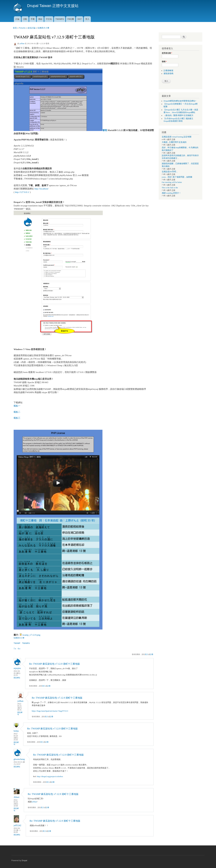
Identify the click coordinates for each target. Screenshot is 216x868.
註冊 (152, 654)
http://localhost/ (41, 189)
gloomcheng (19, 759)
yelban (22, 44)
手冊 (33, 19)
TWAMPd (60, 19)
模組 (40, 19)
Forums (22, 28)
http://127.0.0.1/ (22, 192)
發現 (105, 130)
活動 (25, 19)
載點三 (17, 418)
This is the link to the (170, 188)
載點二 (17, 412)
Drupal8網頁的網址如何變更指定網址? (180, 101)
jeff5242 (17, 825)
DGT (80, 19)
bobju (16, 731)
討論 (17, 19)
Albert (16, 797)
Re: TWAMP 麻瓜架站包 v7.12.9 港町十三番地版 (54, 664)
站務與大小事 (43, 28)
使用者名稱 (167, 53)
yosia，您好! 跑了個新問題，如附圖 (177, 177)
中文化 (49, 19)
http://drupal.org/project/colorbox (50, 776)
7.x (15, 649)
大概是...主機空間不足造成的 (174, 142)
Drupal (24, 861)
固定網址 (17, 678)
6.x (19, 649)
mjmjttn (17, 668)
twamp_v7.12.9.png (31, 635)
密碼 (164, 62)
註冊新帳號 (168, 71)
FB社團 (71, 19)
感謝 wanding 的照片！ (171, 193)
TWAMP (17, 643)
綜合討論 (32, 28)
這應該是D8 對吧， (170, 172)
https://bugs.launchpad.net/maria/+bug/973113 (50, 711)
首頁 (15, 28)
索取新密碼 (168, 74)
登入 (87, 19)
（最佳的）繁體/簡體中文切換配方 (178, 115)
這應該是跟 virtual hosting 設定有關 (177, 137)
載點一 (17, 406)
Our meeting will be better (172, 182)
